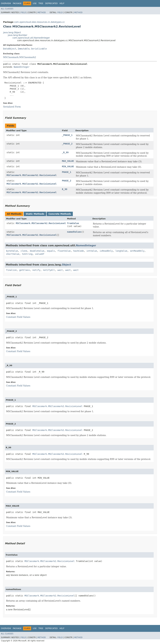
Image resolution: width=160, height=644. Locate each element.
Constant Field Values (18, 317)
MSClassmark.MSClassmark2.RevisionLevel (32, 175)
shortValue (13, 254)
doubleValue (37, 251)
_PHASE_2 (67, 144)
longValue (121, 251)
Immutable (24, 49)
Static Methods (35, 214)
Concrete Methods (60, 214)
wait (60, 270)
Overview (6, 3)
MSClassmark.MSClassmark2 (20, 57)
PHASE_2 (67, 181)
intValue (92, 251)
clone (24, 251)
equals (51, 251)
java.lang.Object (12, 32)
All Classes (7, 9)
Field (23, 12)
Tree (41, 3)
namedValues (74, 232)
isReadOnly (106, 251)
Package (17, 3)
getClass (24, 270)
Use (35, 3)
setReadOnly (137, 251)
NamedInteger (21, 67)
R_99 (65, 189)
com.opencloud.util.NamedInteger (31, 38)
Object (66, 265)
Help (62, 3)
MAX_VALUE (68, 161)
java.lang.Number (18, 35)
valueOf (40, 254)
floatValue (64, 251)
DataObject (10, 49)
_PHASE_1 (67, 135)
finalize (11, 270)
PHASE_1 (67, 172)
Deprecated (51, 3)
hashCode (79, 251)
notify (36, 270)
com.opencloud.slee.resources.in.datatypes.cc (39, 22)
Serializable (39, 49)
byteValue (12, 251)
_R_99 (65, 152)
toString (27, 254)
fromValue (73, 223)
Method (42, 12)
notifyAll (49, 270)
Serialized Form (12, 107)
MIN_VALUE (68, 166)
